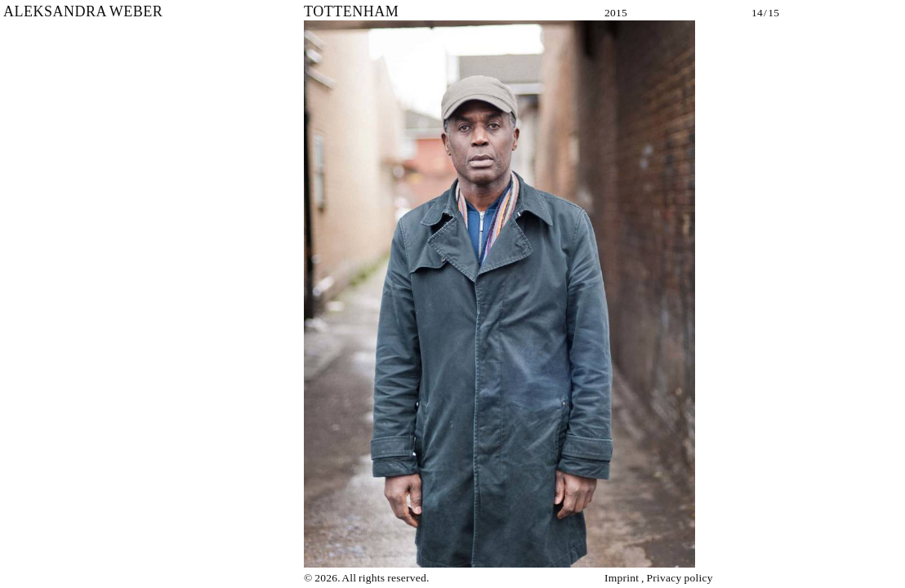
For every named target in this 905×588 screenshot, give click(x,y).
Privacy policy (680, 578)
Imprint (622, 578)
